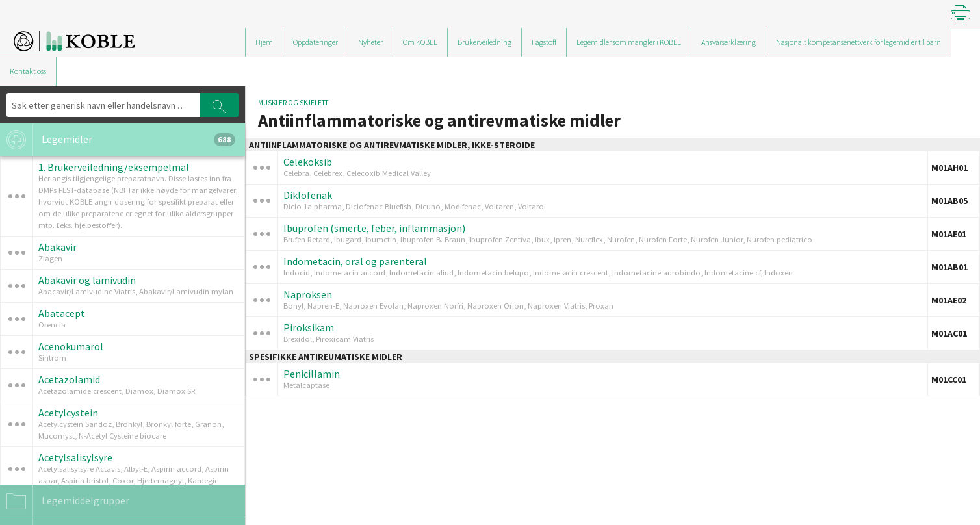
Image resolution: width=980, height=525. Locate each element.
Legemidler (118, 140)
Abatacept (62, 313)
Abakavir (58, 247)
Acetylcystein (68, 413)
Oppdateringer (316, 42)
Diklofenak (308, 195)
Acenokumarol (71, 346)
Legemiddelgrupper (65, 501)
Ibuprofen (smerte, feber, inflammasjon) (374, 228)
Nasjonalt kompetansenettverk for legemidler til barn (858, 42)
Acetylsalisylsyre (75, 457)
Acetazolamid (69, 379)
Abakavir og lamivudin (87, 280)
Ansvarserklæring (729, 42)
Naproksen (308, 294)
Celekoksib (308, 162)
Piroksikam (309, 327)
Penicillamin (312, 374)
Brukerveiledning (484, 42)
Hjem (264, 42)
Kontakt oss (28, 71)
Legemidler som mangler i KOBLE (629, 42)
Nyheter (370, 42)
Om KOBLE (420, 42)
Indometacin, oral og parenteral (355, 261)
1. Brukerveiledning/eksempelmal (114, 167)
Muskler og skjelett (293, 103)
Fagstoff (544, 42)
